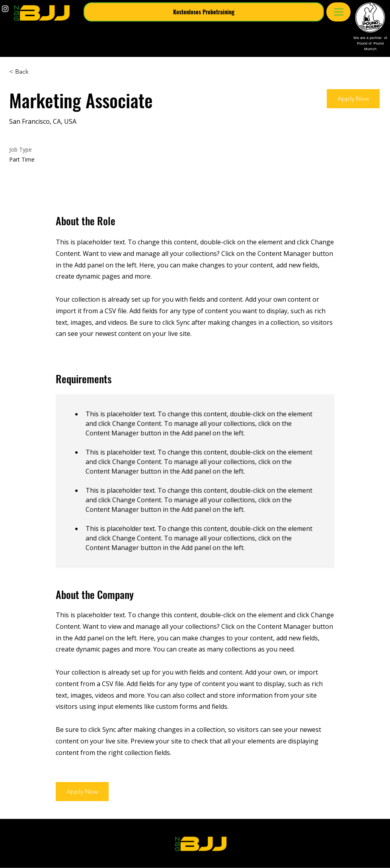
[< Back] (37, 72)
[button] (204, 12)
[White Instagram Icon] (5, 9)
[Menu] (338, 12)
